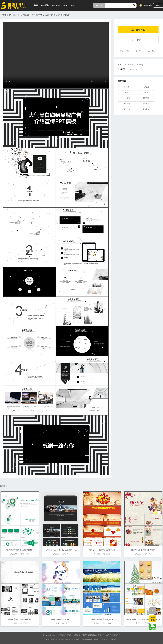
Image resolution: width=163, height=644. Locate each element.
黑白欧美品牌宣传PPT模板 (19, 619)
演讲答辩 (127, 104)
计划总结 (146, 87)
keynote (127, 87)
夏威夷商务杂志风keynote (102, 619)
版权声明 (114, 640)
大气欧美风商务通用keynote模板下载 (61, 550)
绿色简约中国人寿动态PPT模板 (19, 550)
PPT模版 (14, 15)
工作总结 (146, 109)
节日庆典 (127, 93)
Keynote (56, 5)
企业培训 (127, 98)
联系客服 (153, 619)
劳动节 (146, 93)
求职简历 (146, 98)
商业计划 (127, 109)
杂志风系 (25, 15)
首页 (36, 5)
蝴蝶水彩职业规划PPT (61, 619)
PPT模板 (45, 5)
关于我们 (97, 640)
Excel (65, 5)
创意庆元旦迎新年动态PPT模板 (102, 550)
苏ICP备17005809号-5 (92, 635)
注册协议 (105, 640)
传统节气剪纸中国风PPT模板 (143, 550)
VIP (72, 5)
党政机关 (146, 104)
